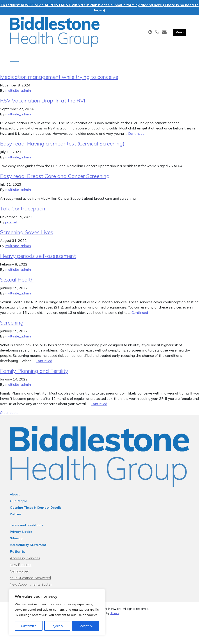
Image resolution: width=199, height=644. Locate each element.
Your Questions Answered (30, 581)
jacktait (11, 225)
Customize (29, 626)
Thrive (115, 616)
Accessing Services (25, 561)
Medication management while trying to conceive (59, 80)
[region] (57, 612)
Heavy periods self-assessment (38, 259)
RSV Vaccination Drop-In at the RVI (43, 104)
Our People (18, 504)
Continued (136, 136)
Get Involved (20, 574)
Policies (16, 517)
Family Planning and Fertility (34, 374)
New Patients (21, 568)
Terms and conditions (26, 528)
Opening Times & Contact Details (36, 511)
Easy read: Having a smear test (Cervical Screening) (62, 147)
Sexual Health (17, 283)
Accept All (86, 626)
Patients (18, 554)
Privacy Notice (21, 535)
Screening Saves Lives (27, 235)
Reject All (57, 626)
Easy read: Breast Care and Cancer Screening (55, 179)
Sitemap (16, 541)
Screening (12, 326)
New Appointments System (32, 587)
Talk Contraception (23, 212)
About (15, 497)
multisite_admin (18, 93)
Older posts (9, 416)
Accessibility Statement (28, 548)
